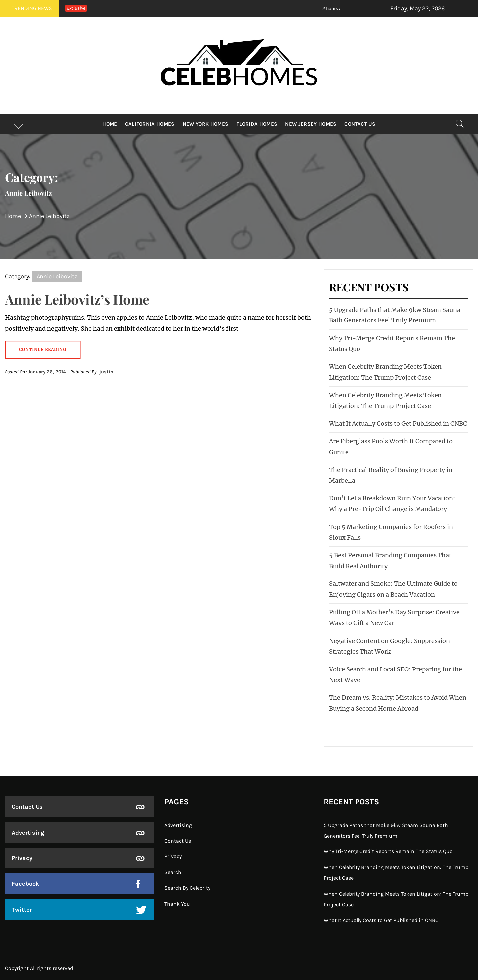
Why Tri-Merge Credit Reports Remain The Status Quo (388, 851)
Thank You (177, 904)
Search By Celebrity (187, 888)
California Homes (150, 124)
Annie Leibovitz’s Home (77, 299)
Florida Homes (257, 124)
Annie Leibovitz (57, 276)
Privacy (22, 858)
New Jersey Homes (311, 124)
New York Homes (205, 124)
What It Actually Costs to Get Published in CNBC (398, 424)
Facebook (25, 884)
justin (106, 372)
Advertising (28, 833)
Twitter (22, 910)
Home (110, 124)
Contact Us (360, 124)
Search (173, 872)
